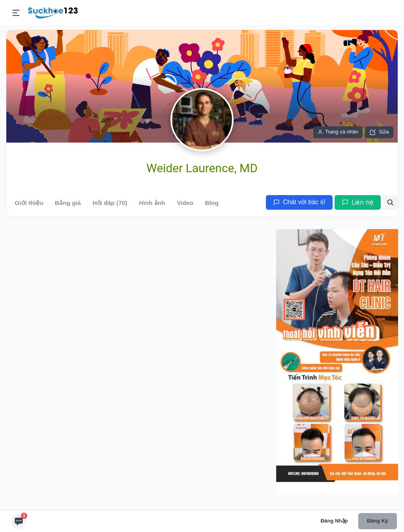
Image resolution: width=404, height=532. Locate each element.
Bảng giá (68, 203)
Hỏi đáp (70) (110, 203)
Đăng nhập (334, 521)
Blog (212, 203)
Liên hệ (358, 202)
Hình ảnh (152, 203)
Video (185, 203)
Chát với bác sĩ (299, 202)
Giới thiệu (29, 203)
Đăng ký (377, 521)
